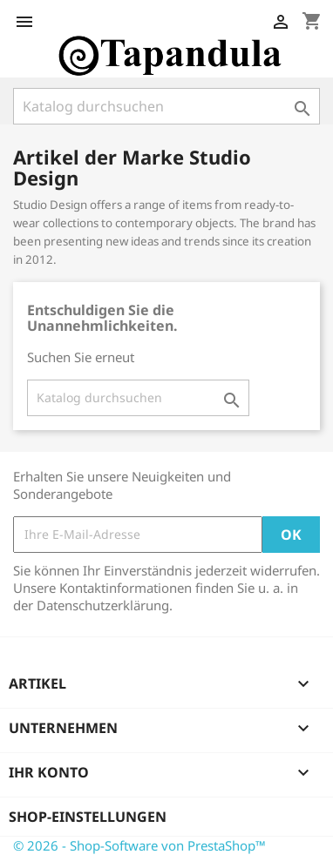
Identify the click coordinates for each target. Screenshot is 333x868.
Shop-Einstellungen (88, 817)
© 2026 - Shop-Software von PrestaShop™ (139, 845)
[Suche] (166, 106)
